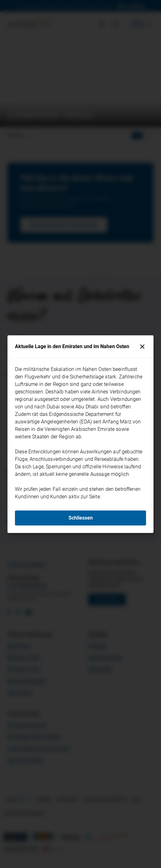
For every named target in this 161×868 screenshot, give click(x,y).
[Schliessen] (142, 347)
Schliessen (81, 518)
